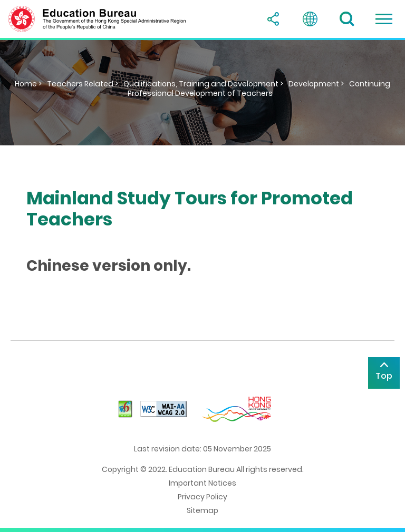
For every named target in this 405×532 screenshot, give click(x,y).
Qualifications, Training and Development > (203, 84)
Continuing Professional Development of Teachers (259, 88)
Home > (28, 84)
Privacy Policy (202, 497)
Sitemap (202, 510)
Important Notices (202, 483)
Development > (316, 84)
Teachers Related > (83, 84)
